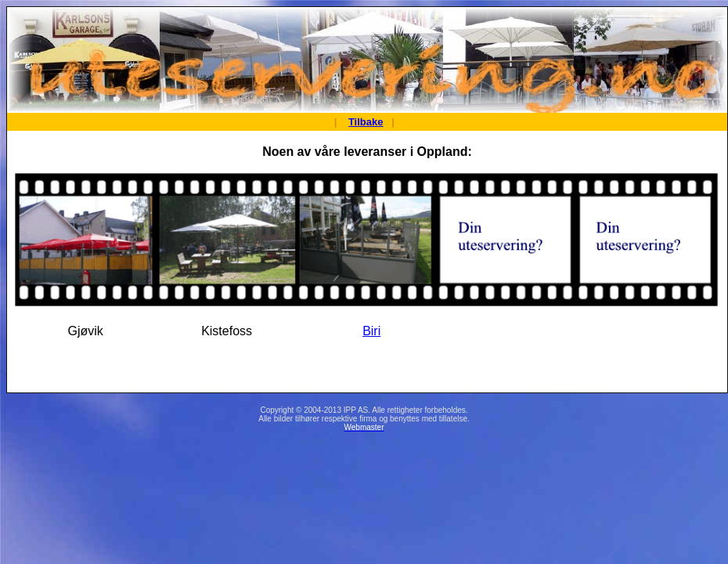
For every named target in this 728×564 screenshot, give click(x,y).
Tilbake (366, 122)
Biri (371, 331)
